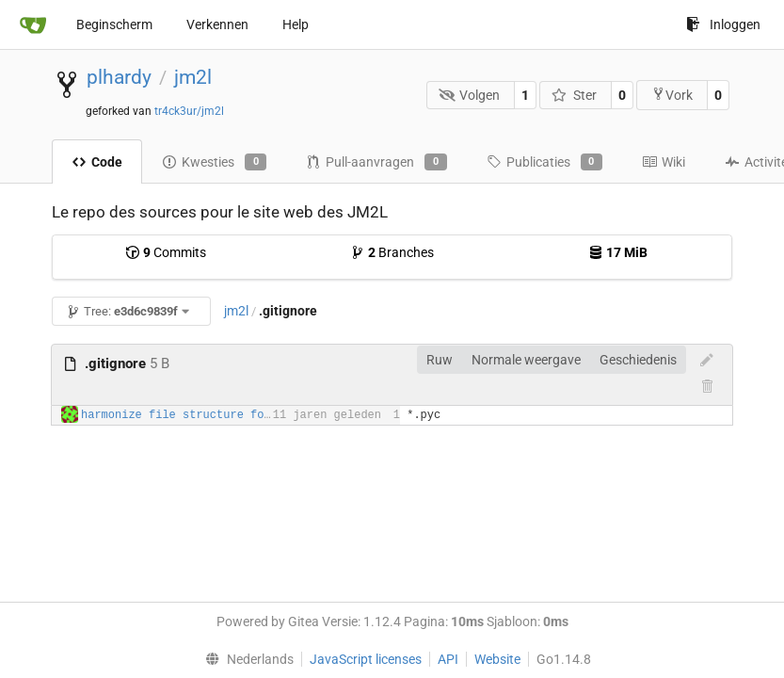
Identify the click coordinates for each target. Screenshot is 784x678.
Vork (672, 95)
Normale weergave (526, 360)
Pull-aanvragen (376, 162)
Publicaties (544, 162)
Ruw (440, 360)
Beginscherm (114, 24)
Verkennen (217, 24)
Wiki (664, 162)
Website (497, 659)
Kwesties (214, 162)
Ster (574, 95)
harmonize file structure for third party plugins (244, 415)
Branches (392, 252)
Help (296, 24)
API (448, 659)
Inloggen (723, 24)
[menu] (246, 659)
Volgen (470, 95)
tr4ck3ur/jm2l (189, 111)
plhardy (119, 77)
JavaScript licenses (366, 659)
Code (97, 162)
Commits (166, 252)
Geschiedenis (638, 360)
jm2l (193, 77)
